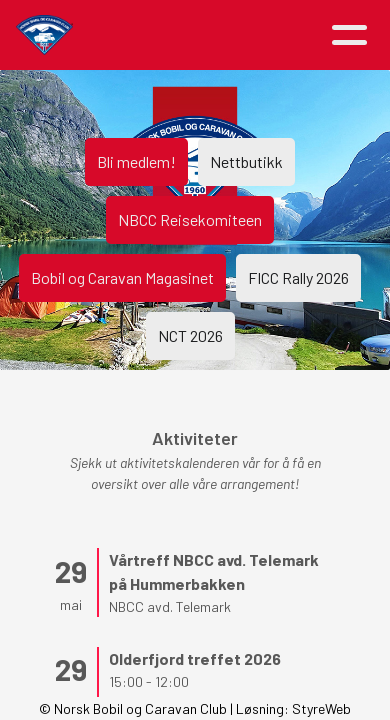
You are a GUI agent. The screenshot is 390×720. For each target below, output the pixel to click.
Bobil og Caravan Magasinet (122, 277)
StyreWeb (321, 708)
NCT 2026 (190, 335)
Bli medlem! (136, 161)
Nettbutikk (246, 161)
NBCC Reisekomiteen (190, 219)
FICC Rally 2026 (298, 277)
